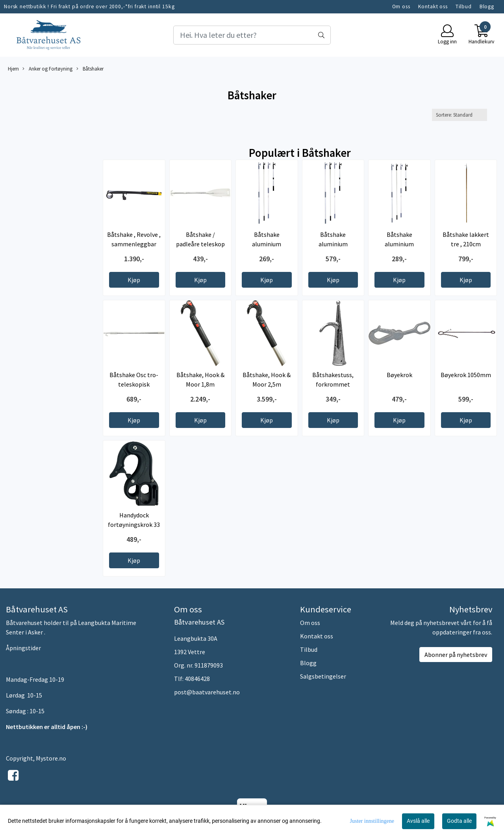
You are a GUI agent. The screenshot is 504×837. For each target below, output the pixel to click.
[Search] (252, 35)
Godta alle (459, 821)
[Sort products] (460, 115)
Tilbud (464, 7)
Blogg (487, 7)
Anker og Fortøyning (47, 69)
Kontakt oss (433, 7)
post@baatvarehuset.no (207, 692)
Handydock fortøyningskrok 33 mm (134, 525)
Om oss (401, 7)
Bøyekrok (399, 375)
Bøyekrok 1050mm (466, 375)
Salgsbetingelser (323, 676)
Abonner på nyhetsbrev (456, 655)
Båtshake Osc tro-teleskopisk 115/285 (134, 384)
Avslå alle (418, 821)
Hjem (13, 69)
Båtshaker (90, 69)
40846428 (197, 679)
